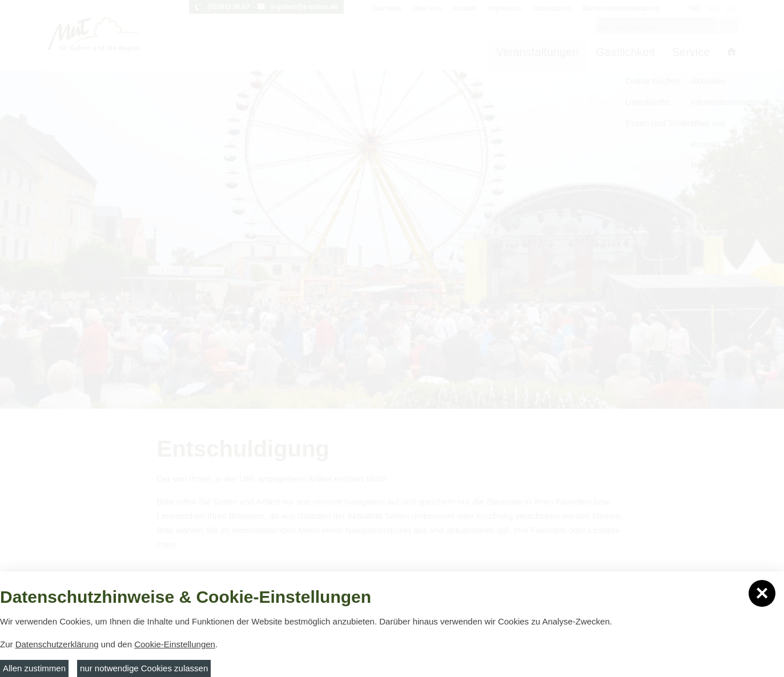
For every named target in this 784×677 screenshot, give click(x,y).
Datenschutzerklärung (57, 644)
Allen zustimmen (34, 668)
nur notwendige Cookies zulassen (144, 668)
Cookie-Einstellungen (175, 644)
